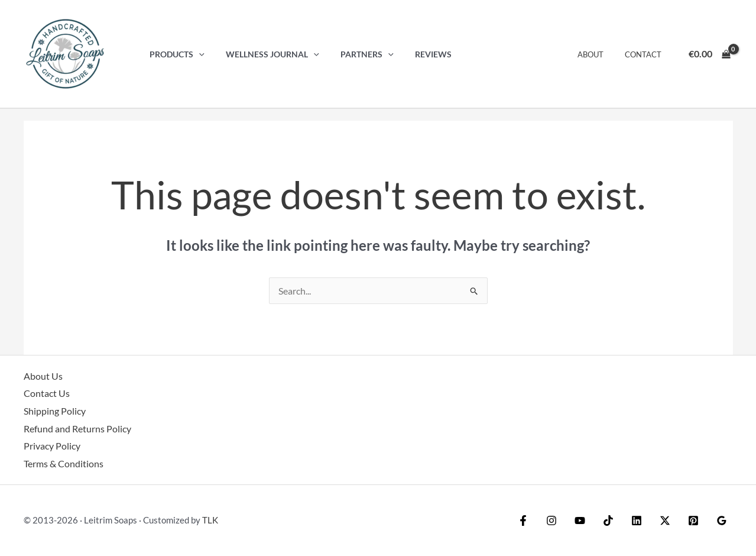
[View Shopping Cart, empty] (709, 54)
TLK (210, 520)
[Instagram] (551, 521)
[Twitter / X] (665, 521)
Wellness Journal (266, 54)
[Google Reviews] (722, 521)
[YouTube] (580, 521)
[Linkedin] (637, 521)
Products (175, 54)
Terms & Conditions (64, 463)
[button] (197, 54)
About (599, 54)
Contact (645, 54)
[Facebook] (523, 521)
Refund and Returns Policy (77, 429)
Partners (356, 54)
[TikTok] (608, 521)
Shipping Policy (55, 411)
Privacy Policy (52, 446)
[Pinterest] (693, 521)
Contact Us (47, 393)
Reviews (418, 54)
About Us (43, 376)
